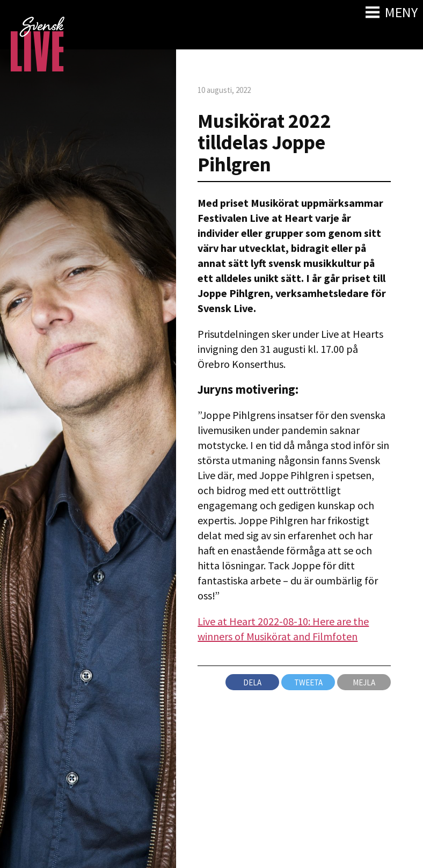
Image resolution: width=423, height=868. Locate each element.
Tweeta (308, 682)
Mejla (364, 682)
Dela (252, 682)
